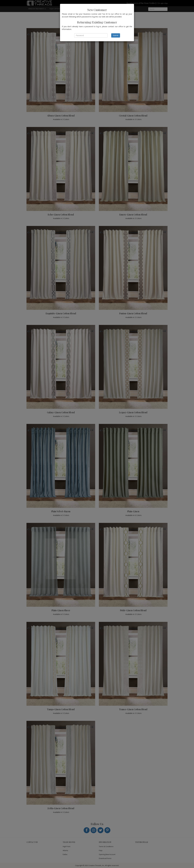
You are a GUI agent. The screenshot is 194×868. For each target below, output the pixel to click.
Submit (116, 35)
